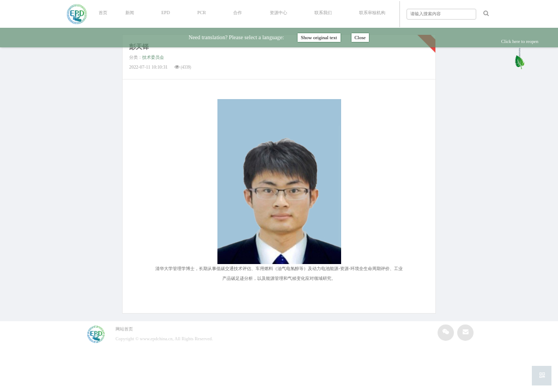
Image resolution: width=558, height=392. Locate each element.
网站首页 (124, 329)
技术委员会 (153, 57)
